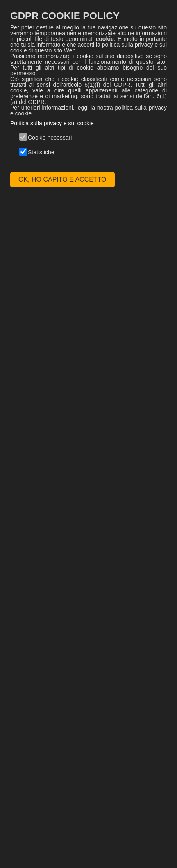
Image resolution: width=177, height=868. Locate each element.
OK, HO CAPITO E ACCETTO (62, 179)
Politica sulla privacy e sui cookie (52, 123)
